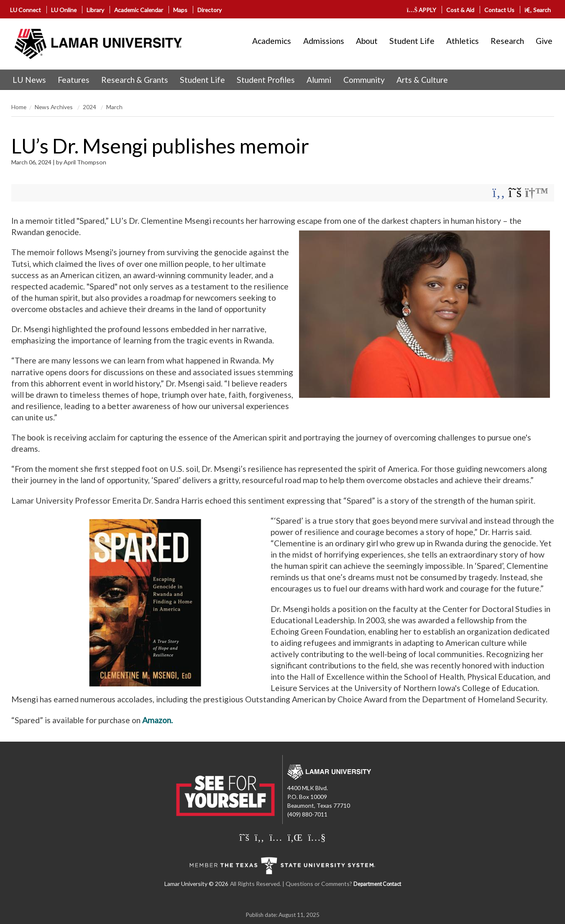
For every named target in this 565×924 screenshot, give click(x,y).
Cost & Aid (460, 10)
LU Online (64, 10)
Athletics (463, 41)
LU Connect (26, 10)
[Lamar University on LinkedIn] (295, 837)
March (114, 107)
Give (544, 41)
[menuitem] (29, 80)
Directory (210, 10)
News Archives (54, 107)
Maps (180, 10)
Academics (272, 41)
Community (364, 80)
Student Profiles (266, 80)
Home (19, 107)
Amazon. (157, 720)
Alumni (319, 80)
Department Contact (377, 884)
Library (95, 10)
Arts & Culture (422, 80)
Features (74, 80)
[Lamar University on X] (244, 837)
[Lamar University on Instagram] (276, 837)
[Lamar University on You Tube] (317, 837)
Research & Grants (135, 80)
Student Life (412, 41)
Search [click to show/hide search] (538, 10)
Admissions (324, 41)
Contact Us (499, 10)
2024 (90, 107)
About (367, 41)
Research (507, 41)
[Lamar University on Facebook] (259, 837)
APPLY (422, 10)
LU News (29, 80)
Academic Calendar (139, 10)
